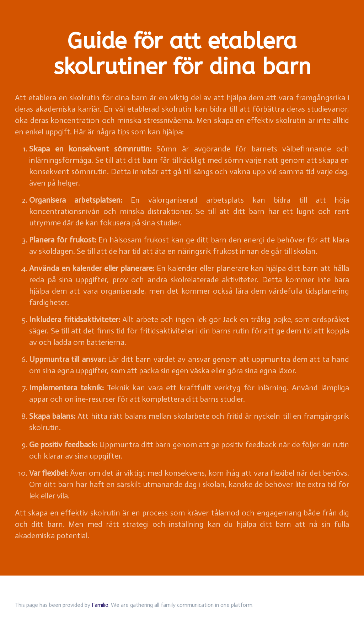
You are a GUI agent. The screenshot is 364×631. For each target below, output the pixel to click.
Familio (100, 605)
